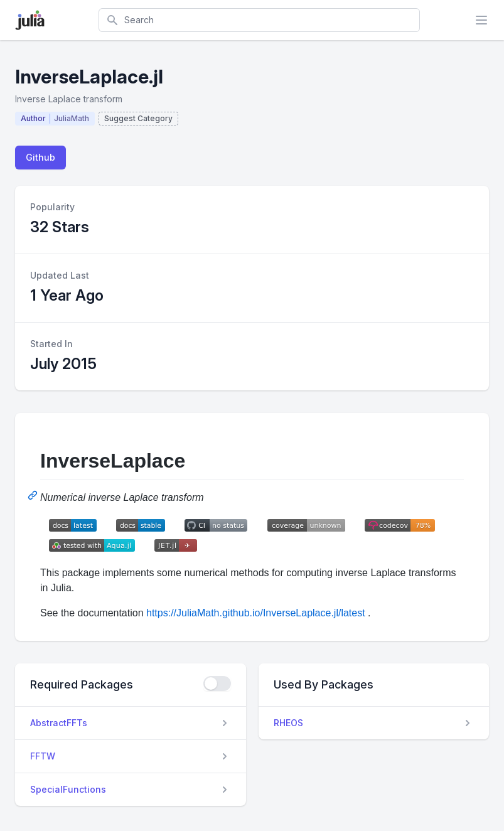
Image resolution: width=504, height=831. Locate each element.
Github (40, 157)
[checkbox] (217, 684)
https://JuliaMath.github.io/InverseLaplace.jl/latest (256, 613)
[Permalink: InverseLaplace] (34, 495)
